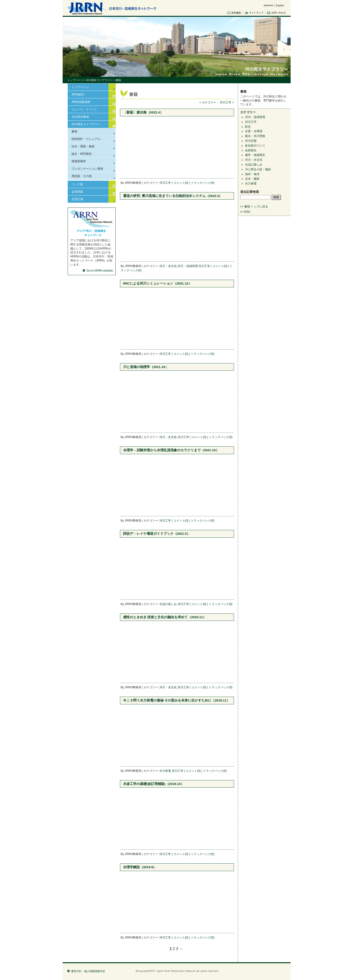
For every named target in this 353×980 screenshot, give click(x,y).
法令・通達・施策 (83, 146)
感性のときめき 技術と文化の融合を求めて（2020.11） (165, 617)
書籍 (74, 131)
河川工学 (165, 183)
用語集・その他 (82, 176)
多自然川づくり (255, 146)
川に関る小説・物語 (258, 169)
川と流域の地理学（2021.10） (146, 367)
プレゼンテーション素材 (87, 169)
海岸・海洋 (252, 174)
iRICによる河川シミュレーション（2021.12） (157, 283)
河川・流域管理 (188, 266)
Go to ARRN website (100, 271)
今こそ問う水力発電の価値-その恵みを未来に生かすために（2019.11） (177, 700)
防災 (248, 127)
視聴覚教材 (79, 161)
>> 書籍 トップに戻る (254, 207)
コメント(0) (181, 183)
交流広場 (77, 199)
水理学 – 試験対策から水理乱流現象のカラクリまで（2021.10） (171, 450)
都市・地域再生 (255, 155)
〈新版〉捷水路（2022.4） (143, 112)
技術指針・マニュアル (86, 139)
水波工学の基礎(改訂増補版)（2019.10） (154, 784)
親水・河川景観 (255, 136)
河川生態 (251, 141)
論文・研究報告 (82, 154)
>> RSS (245, 212)
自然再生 (251, 150)
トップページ (75, 80)
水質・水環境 (254, 131)
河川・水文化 (168, 266)
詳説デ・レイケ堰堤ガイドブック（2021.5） (157, 534)
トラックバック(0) (203, 183)
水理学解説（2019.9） (140, 867)
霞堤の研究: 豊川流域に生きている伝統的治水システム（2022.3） (173, 196)
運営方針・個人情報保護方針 (88, 971)
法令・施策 (252, 179)
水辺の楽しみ (168, 604)
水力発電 (165, 771)
